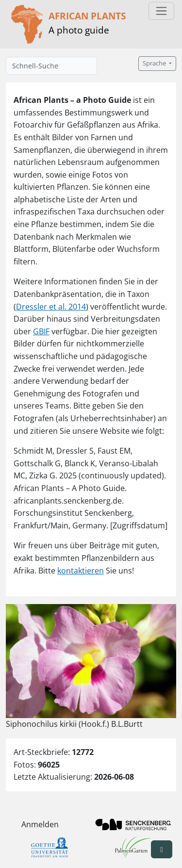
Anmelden (40, 824)
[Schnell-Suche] (51, 66)
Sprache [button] (155, 63)
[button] (162, 849)
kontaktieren (81, 571)
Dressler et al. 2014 (51, 307)
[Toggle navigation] (161, 11)
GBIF (41, 331)
